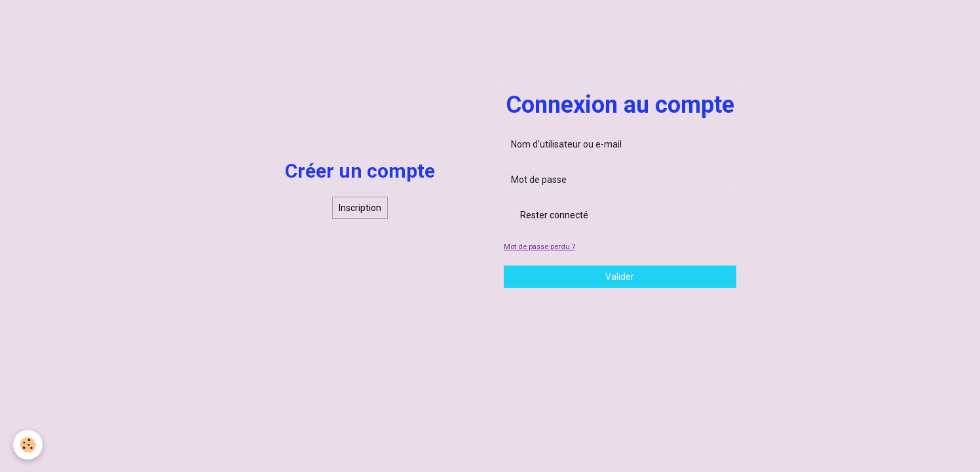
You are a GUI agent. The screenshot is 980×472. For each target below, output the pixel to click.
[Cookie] (28, 445)
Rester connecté (546, 215)
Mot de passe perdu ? (539, 247)
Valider (620, 277)
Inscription (360, 208)
